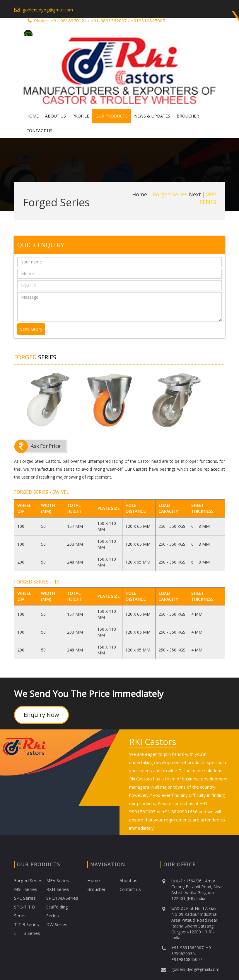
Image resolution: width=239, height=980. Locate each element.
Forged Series (28, 880)
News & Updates (152, 116)
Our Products (112, 116)
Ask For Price (46, 446)
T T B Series (27, 924)
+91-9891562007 (109, 21)
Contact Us (39, 131)
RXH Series (58, 889)
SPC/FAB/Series (62, 898)
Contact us (130, 889)
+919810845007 (148, 21)
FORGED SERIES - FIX (36, 582)
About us (128, 880)
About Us (56, 116)
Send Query (31, 329)
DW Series (57, 924)
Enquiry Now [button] (41, 715)
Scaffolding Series (57, 911)
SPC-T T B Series (24, 911)
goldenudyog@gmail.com (48, 10)
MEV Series (58, 880)
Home (33, 116)
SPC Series (25, 898)
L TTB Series (27, 933)
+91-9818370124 (69, 21)
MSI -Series (26, 889)
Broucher (188, 116)
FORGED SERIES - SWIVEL (42, 492)
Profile (81, 116)
